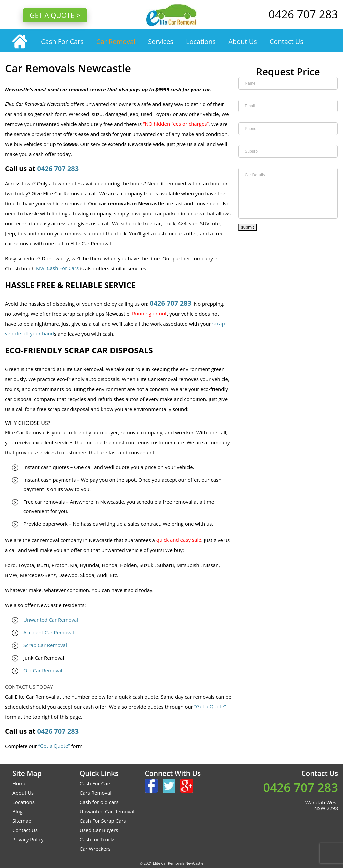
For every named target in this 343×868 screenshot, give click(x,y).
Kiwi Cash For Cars (57, 268)
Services (161, 41)
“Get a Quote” (210, 706)
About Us (243, 41)
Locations (201, 41)
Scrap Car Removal (45, 645)
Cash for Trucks (98, 839)
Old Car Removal (43, 670)
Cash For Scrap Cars (103, 821)
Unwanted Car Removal (51, 620)
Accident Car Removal (49, 632)
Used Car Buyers (99, 830)
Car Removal (116, 41)
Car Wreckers (95, 849)
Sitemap (22, 821)
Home (19, 783)
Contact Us (286, 41)
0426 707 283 (58, 168)
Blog (17, 811)
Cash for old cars (99, 802)
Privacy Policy (28, 839)
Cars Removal (95, 793)
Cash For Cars (62, 41)
